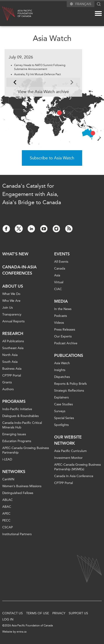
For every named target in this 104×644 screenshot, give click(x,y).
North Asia (10, 355)
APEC (6, 514)
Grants (7, 382)
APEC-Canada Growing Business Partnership (26, 450)
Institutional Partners (17, 534)
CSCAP (8, 527)
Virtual (59, 282)
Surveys (60, 411)
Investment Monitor (68, 458)
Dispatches (62, 377)
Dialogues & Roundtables (20, 416)
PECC (6, 520)
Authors (8, 389)
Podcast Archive (66, 343)
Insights (60, 370)
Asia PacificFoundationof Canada (25, 13)
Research (13, 334)
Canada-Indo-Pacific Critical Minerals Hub (22, 425)
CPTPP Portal (12, 375)
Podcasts (61, 316)
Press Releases (65, 330)
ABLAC (8, 500)
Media (61, 301)
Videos (59, 323)
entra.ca (22, 632)
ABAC (7, 507)
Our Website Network (68, 440)
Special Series (64, 418)
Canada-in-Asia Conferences (19, 270)
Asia (57, 275)
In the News (63, 309)
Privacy (59, 613)
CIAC (58, 289)
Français (83, 4)
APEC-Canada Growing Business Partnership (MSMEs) (77, 467)
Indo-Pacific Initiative (17, 409)
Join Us (8, 308)
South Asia (10, 362)
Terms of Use (38, 613)
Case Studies (63, 404)
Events (62, 254)
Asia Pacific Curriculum (70, 451)
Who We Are (11, 301)
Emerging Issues (14, 434)
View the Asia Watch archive (43, 92)
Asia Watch (62, 363)
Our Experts (63, 336)
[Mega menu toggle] (98, 13)
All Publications (13, 341)
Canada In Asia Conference (74, 476)
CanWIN (8, 479)
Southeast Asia (13, 348)
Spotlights (61, 425)
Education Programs (17, 441)
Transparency (12, 314)
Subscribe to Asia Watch (52, 158)
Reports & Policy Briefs (70, 384)
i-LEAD (7, 459)
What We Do (11, 294)
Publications (69, 355)
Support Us (78, 613)
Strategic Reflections (69, 391)
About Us (13, 286)
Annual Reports (13, 321)
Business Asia (12, 369)
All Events (61, 262)
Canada (60, 269)
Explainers (61, 397)
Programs (14, 401)
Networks (14, 472)
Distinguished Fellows (18, 493)
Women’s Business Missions (22, 486)
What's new (15, 254)
